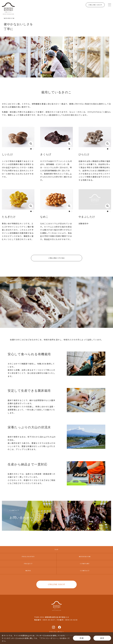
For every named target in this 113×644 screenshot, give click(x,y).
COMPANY (85, 564)
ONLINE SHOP (95, 5)
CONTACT (85, 571)
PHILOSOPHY (28, 557)
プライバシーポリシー (49, 638)
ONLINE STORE (57, 258)
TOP (57, 550)
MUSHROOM (85, 557)
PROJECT (28, 564)
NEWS (28, 571)
